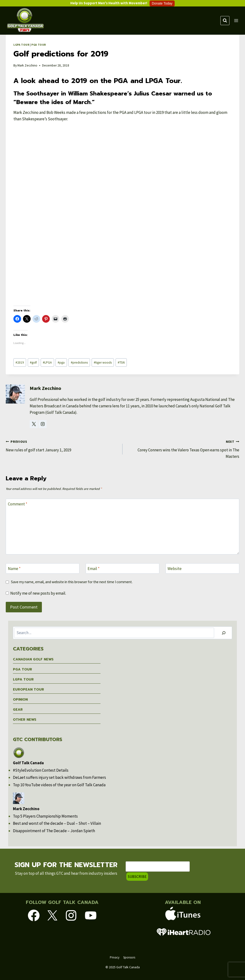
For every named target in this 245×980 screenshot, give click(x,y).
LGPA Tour (21, 45)
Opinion (20, 700)
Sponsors (129, 957)
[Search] (224, 633)
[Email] (122, 568)
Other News (25, 720)
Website (175, 569)
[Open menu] (236, 20)
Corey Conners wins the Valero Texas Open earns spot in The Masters (183, 449)
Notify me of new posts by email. (38, 593)
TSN (121, 363)
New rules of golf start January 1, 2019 (62, 445)
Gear (18, 710)
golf (33, 363)
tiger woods (103, 363)
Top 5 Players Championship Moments (45, 816)
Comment (18, 504)
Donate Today (162, 3)
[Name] (43, 568)
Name (14, 569)
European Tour (28, 689)
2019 (20, 363)
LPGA (47, 363)
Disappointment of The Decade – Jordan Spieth (54, 831)
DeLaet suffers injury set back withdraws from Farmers (59, 777)
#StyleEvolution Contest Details (41, 770)
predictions (79, 363)
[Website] (202, 568)
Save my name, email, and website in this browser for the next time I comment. (72, 582)
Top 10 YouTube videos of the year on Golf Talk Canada (59, 785)
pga (61, 363)
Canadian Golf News (33, 659)
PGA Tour (39, 45)
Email (94, 569)
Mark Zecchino (27, 65)
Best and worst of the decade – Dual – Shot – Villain (57, 823)
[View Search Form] (225, 21)
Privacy (115, 957)
